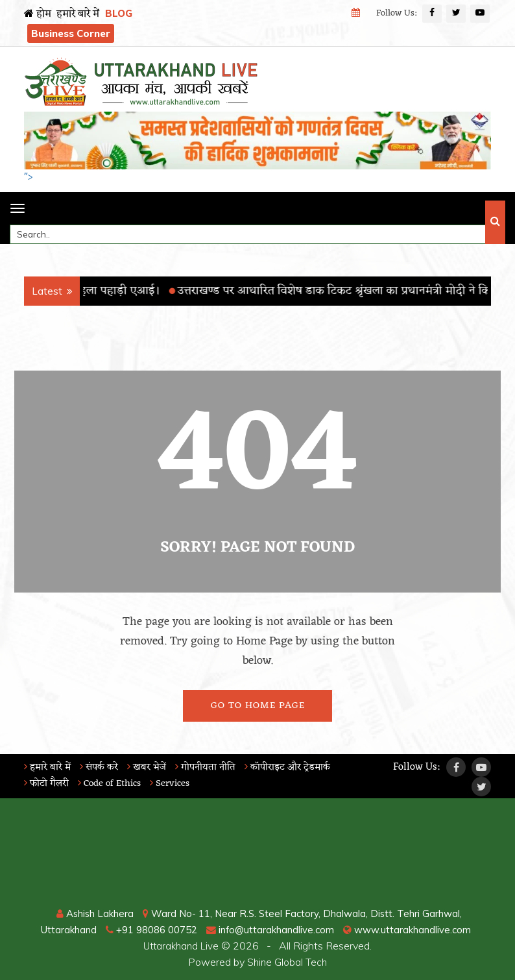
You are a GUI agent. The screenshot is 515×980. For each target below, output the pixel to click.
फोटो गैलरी (48, 783)
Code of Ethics (115, 783)
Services (180, 783)
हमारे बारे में (78, 14)
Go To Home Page (258, 706)
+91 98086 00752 (148, 929)
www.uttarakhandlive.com (416, 929)
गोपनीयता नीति (214, 767)
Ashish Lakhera (90, 913)
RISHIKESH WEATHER (257, 857)
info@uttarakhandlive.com (274, 929)
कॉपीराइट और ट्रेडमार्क (301, 767)
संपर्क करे (103, 767)
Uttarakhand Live (181, 946)
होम (38, 14)
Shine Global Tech (287, 962)
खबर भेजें (153, 767)
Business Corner (71, 33)
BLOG (119, 13)
